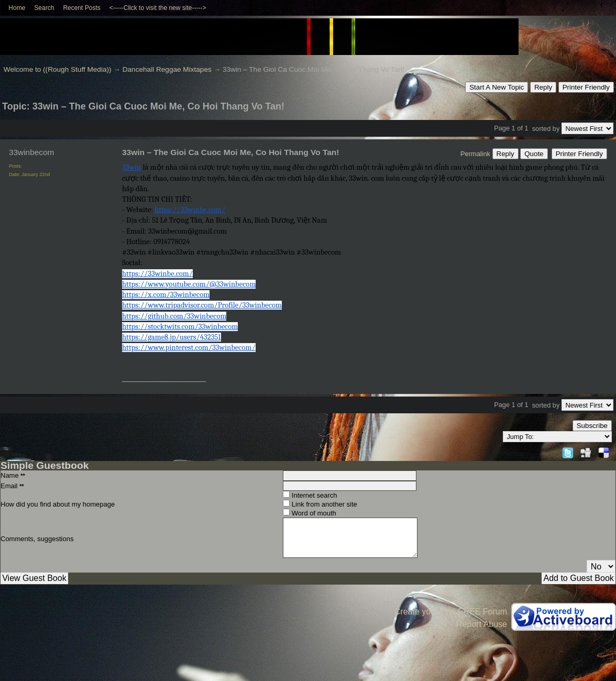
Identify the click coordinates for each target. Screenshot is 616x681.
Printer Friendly (586, 87)
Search (44, 8)
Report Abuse (482, 624)
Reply (543, 87)
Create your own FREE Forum (451, 612)
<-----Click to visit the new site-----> (158, 8)
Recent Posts (81, 8)
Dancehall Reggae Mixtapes (167, 69)
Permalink (475, 154)
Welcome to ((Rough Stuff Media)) (58, 69)
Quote (534, 154)
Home (17, 8)
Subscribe (592, 426)
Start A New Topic (497, 87)
